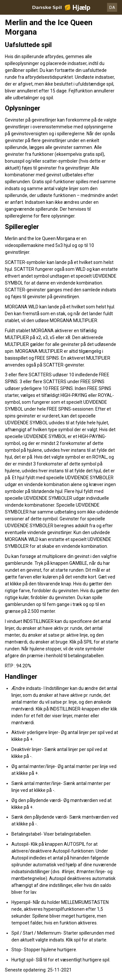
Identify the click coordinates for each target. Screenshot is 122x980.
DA (112, 7)
